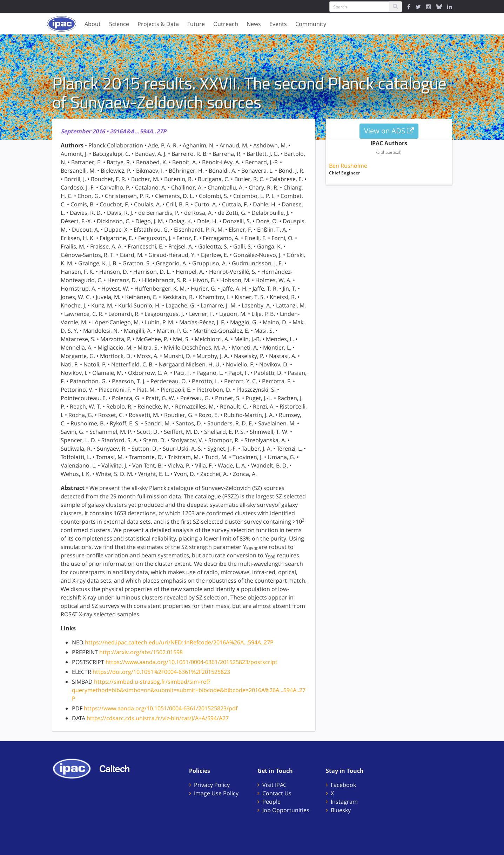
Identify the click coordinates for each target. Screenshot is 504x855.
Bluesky (341, 810)
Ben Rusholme (348, 166)
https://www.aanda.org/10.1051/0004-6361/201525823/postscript (191, 662)
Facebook (343, 785)
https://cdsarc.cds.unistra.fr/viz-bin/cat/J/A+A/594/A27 (158, 718)
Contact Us (277, 793)
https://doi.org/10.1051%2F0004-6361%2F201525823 (161, 672)
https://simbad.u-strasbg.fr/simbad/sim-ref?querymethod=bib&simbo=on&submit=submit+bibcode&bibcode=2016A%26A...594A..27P (189, 690)
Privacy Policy (212, 785)
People (271, 802)
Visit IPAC (274, 785)
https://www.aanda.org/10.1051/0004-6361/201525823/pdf (161, 708)
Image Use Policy (216, 793)
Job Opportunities (286, 810)
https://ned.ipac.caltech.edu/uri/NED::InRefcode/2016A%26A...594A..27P (179, 642)
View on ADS (389, 131)
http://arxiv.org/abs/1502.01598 (141, 652)
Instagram (344, 802)
